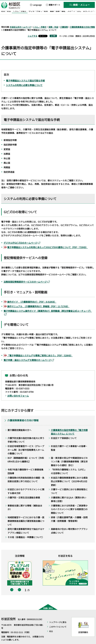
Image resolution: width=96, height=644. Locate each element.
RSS (51, 624)
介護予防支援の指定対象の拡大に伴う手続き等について (26, 433)
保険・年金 (53, 20)
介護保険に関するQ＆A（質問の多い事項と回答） (69, 492)
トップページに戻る (58, 615)
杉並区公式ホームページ (20, 20)
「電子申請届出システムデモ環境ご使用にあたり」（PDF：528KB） (40, 348)
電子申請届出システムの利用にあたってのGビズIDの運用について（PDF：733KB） (47, 240)
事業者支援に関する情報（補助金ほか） (25, 500)
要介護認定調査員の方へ (19, 423)
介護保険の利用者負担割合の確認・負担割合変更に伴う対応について (26, 473)
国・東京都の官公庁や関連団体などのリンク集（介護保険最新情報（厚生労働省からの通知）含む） (69, 455)
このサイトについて (58, 620)
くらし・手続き (40, 20)
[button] (36, 5)
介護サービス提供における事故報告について (69, 484)
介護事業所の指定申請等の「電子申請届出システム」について (69, 425)
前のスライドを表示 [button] (12, 583)
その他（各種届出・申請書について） (26, 530)
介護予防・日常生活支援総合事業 (24, 491)
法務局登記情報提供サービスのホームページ (27, 275)
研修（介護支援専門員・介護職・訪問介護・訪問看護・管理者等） (69, 512)
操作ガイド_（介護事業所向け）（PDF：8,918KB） (32, 295)
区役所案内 (83, 625)
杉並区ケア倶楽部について (64, 431)
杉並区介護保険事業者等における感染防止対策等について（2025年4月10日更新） (69, 474)
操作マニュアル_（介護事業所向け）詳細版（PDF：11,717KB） (38, 299)
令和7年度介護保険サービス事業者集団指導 (25, 465)
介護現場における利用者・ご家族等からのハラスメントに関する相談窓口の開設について (69, 502)
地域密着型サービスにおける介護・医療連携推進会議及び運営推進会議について (26, 514)
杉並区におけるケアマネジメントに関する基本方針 (26, 484)
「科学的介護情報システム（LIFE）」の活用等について (69, 465)
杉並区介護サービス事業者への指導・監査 (69, 441)
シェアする (33, 29)
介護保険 (64, 20)
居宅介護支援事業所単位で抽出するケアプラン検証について (26, 524)
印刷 (54, 29)
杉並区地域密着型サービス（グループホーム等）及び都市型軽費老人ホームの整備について (26, 443)
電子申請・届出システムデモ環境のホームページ (29, 353)
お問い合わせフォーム (18, 389)
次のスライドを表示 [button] (19, 583)
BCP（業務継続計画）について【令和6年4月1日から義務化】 (26, 453)
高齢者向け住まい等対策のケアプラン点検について (69, 524)
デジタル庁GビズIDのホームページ (22, 236)
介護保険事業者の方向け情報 (82, 20)
